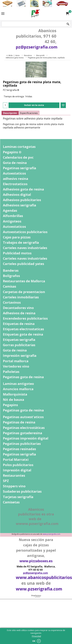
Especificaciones (29, 113)
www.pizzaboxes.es (36, 561)
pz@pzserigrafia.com (37, 47)
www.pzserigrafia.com (51, 534)
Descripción (10, 113)
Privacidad (36, 636)
